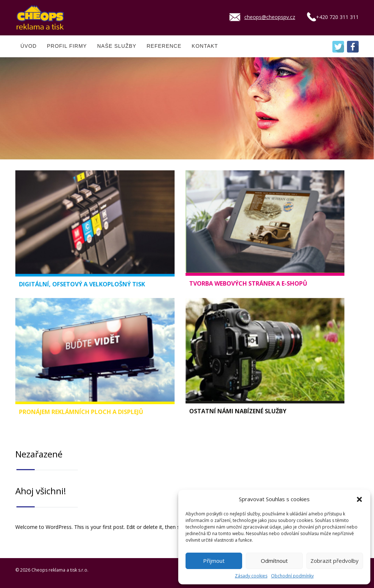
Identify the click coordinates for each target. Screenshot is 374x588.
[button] (359, 499)
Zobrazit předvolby (335, 561)
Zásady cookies (251, 576)
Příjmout (214, 561)
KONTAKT (205, 46)
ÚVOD (28, 46)
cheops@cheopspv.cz (270, 17)
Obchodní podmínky (292, 576)
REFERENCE (164, 46)
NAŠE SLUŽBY (117, 46)
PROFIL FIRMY (67, 46)
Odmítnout (274, 561)
